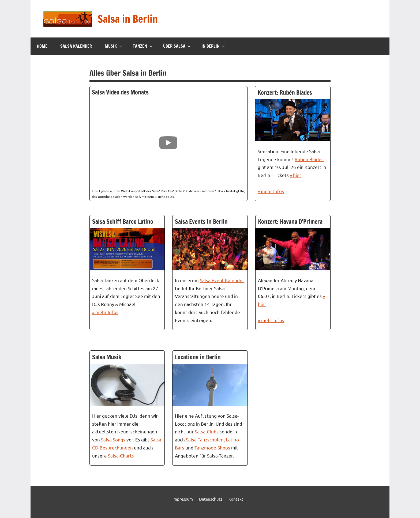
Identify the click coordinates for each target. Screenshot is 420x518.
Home (42, 46)
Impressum (183, 499)
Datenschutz (211, 499)
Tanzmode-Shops (212, 447)
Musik (113, 46)
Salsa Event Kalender (222, 280)
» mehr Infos (271, 191)
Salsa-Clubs (207, 431)
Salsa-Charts (121, 455)
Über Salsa (177, 46)
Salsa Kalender (76, 46)
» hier (296, 175)
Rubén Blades (309, 159)
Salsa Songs (113, 439)
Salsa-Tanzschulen (205, 439)
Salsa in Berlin (130, 19)
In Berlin (213, 46)
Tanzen (143, 46)
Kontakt (236, 499)
